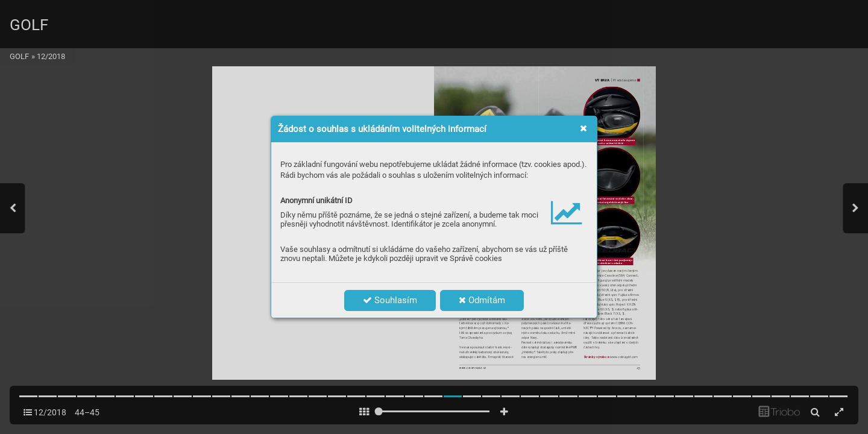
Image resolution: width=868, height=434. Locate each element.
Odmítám (482, 300)
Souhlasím (390, 300)
